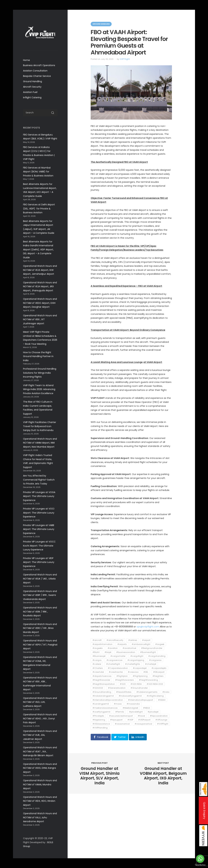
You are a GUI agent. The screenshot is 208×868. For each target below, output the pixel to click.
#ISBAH (162, 700)
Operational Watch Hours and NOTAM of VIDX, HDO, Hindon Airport (40, 801)
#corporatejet (140, 668)
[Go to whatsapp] (200, 859)
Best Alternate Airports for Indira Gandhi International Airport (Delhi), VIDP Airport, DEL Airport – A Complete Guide (38, 250)
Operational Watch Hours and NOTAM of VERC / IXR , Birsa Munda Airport (40, 628)
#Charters (98, 668)
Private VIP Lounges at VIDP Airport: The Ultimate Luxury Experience (39, 562)
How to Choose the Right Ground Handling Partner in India (38, 356)
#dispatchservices (102, 676)
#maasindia (133, 704)
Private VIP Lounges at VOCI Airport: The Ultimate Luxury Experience (39, 513)
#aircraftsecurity (115, 640)
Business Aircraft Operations (39, 65)
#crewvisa (133, 672)
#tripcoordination (159, 716)
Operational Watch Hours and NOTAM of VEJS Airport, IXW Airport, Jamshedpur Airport (40, 270)
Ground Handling (32, 81)
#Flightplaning (140, 676)
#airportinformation (102, 644)
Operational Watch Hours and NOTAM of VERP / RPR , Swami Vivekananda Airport (40, 595)
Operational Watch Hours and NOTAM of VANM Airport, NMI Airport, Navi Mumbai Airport (40, 443)
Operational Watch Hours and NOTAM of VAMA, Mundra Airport (40, 784)
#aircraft (97, 640)
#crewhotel (98, 672)
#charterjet (151, 664)
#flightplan (122, 676)
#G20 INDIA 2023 (155, 684)
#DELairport (159, 672)
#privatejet (153, 712)
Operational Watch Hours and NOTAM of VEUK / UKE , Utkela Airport (40, 579)
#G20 (123, 684)
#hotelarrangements (147, 692)
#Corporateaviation (118, 668)
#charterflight (113, 664)
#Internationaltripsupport (140, 700)
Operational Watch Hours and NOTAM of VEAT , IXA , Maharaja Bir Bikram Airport (40, 751)
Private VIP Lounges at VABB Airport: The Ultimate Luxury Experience (39, 529)
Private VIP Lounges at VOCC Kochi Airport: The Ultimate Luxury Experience (39, 546)
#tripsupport (116, 720)
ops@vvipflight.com (148, 627)
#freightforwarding (148, 680)
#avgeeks (98, 648)
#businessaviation (126, 652)
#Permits (120, 712)
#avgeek (160, 644)
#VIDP (130, 720)
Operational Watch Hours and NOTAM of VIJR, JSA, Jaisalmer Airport (40, 735)
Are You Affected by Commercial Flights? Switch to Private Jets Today (39, 480)
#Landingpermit (101, 704)
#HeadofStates (124, 692)
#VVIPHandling (100, 728)
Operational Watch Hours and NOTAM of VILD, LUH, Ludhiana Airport (40, 702)
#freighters (158, 676)
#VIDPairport (144, 720)
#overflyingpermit (101, 712)
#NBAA (146, 708)
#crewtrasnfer (116, 672)
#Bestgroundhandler (152, 648)
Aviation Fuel (30, 92)
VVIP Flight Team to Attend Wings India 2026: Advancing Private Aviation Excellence (39, 389)
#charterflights (133, 664)
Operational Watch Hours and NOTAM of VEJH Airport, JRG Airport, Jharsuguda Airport (40, 286)
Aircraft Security (32, 87)
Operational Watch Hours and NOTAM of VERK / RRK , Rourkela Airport (40, 612)
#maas (118, 704)
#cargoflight (137, 656)
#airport (146, 640)
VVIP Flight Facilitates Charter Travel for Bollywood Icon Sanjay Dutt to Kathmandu (40, 426)
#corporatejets (159, 668)
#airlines (133, 640)
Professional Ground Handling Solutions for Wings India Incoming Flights (40, 373)
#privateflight (136, 712)
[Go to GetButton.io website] (200, 865)
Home (26, 60)
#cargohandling (157, 656)
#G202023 (98, 688)
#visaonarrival (122, 724)
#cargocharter (118, 656)
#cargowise (155, 660)
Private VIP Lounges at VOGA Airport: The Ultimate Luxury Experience (39, 496)
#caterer (97, 664)
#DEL (146, 672)
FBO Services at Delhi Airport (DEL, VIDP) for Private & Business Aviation (39, 209)
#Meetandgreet (130, 708)
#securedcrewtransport (121, 716)
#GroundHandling (102, 692)
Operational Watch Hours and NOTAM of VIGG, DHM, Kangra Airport (40, 768)
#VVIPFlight (163, 724)
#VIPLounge (161, 720)
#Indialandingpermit (103, 696)
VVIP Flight (125, 59)
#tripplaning (99, 720)
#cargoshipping (136, 660)
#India (166, 692)
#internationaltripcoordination (108, 700)
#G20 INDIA (136, 684)
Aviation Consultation (35, 71)
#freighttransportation (104, 684)
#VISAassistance (101, 724)
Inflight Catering (32, 97)
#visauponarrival (143, 724)
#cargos (97, 660)
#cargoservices (114, 660)
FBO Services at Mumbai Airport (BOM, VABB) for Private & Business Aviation (38, 172)
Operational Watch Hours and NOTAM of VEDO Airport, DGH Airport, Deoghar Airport (40, 303)
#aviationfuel (129, 648)
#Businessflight (148, 652)
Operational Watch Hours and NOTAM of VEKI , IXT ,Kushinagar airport (40, 319)
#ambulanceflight (141, 644)
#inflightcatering (155, 696)
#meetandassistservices (105, 708)
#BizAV (96, 652)
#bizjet (108, 652)
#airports (122, 644)
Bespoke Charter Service (37, 76)
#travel (141, 716)
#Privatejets (98, 716)
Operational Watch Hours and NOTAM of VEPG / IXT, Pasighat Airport (40, 645)
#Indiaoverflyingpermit (130, 696)
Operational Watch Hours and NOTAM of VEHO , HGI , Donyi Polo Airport (40, 718)
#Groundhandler (139, 688)
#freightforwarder (101, 680)
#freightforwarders (124, 680)
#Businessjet (99, 656)
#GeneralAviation (117, 688)
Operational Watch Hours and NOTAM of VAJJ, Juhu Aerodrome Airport (40, 817)
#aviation (113, 648)
